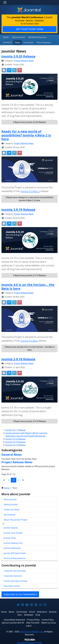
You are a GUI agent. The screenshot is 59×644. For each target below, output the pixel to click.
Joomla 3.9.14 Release (15, 445)
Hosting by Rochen (29, 643)
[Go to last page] (23, 480)
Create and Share (12, 510)
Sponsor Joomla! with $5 (13, 623)
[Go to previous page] (9, 480)
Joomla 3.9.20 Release (18, 56)
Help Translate (33, 623)
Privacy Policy (33, 620)
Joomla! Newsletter (12, 548)
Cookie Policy (48, 620)
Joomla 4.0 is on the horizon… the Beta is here (28, 287)
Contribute (28, 42)
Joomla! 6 (7, 42)
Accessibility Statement (14, 620)
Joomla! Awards (11, 528)
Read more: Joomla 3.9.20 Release (30, 122)
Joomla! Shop (10, 538)
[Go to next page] (18, 480)
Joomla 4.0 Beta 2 (30, 191)
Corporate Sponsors (13, 576)
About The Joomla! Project (16, 520)
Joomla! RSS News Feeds (15, 553)
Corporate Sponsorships (15, 571)
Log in (29, 626)
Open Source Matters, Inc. (32, 632)
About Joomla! (19, 37)
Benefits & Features (37, 37)
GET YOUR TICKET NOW (29, 29)
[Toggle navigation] (5, 2)
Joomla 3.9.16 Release (15, 439)
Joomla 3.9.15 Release (15, 442)
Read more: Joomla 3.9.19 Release (30, 275)
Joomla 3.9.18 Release (18, 359)
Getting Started (11, 504)
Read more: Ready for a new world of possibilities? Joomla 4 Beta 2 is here (29, 199)
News (17, 42)
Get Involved (9, 515)
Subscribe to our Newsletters (20, 594)
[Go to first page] (4, 480)
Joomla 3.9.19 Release (18, 210)
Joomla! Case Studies (13, 533)
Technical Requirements (15, 558)
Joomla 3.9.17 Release (15, 430)
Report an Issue (49, 623)
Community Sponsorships (15, 581)
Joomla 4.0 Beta (29, 341)
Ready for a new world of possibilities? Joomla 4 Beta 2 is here (26, 135)
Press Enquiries (44, 42)
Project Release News (24, 61)
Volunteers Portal (12, 586)
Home (6, 37)
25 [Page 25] (14, 480)
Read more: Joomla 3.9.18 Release (30, 421)
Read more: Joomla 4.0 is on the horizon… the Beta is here (29, 348)
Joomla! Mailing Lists (13, 543)
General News (12, 455)
